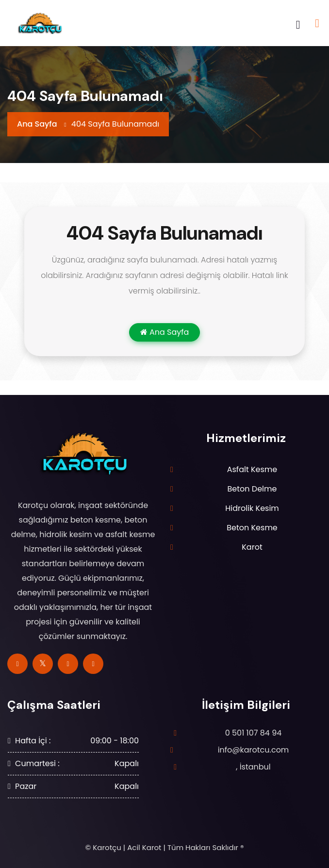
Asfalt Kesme (252, 469)
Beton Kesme (252, 528)
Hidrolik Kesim (252, 508)
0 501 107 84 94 (254, 733)
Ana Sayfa (37, 124)
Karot (252, 547)
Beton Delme (252, 489)
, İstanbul (253, 767)
